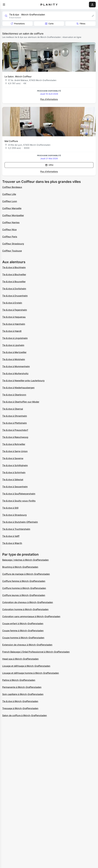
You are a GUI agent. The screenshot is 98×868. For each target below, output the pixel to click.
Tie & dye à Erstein (12, 303)
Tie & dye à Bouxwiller (14, 282)
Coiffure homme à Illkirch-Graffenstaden (24, 588)
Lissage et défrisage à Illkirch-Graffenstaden (26, 666)
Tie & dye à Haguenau (14, 317)
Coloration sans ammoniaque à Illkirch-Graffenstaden (31, 616)
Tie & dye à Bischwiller (14, 274)
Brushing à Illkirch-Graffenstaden (20, 567)
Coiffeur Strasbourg (13, 244)
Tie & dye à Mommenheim (16, 366)
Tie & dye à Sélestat (13, 480)
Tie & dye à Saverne (13, 458)
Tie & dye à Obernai (13, 409)
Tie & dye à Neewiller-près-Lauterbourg (23, 381)
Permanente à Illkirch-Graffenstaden (22, 687)
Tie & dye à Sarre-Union (15, 451)
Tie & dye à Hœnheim (14, 324)
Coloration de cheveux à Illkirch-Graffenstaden (28, 602)
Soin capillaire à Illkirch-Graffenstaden (23, 694)
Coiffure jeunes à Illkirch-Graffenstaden (24, 595)
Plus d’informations (49, 99)
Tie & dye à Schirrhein (14, 472)
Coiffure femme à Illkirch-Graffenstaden (24, 581)
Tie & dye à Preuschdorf (15, 430)
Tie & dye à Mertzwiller (14, 352)
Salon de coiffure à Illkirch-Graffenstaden (25, 715)
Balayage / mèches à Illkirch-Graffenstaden (25, 560)
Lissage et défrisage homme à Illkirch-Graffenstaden (31, 673)
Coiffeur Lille (9, 194)
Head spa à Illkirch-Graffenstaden (20, 659)
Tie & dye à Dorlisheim (14, 289)
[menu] (4, 5)
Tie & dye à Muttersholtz (15, 373)
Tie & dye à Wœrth (12, 543)
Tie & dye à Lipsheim (13, 345)
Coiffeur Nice (9, 230)
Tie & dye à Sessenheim (15, 487)
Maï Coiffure (11, 141)
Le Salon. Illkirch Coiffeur (18, 77)
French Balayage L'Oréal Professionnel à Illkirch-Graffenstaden (36, 652)
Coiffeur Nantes (11, 222)
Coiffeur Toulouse (12, 251)
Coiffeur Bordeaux (12, 187)
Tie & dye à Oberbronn (14, 395)
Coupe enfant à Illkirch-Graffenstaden (23, 623)
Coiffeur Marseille (12, 208)
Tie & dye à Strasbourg (14, 515)
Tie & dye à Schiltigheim (15, 465)
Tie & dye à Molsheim (14, 359)
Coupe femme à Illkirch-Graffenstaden (23, 631)
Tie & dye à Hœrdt (12, 331)
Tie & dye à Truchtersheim (16, 529)
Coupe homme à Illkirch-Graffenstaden (23, 638)
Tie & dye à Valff (11, 536)
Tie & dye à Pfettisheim (15, 423)
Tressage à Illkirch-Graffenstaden (20, 708)
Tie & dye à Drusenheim (15, 296)
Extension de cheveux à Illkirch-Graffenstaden (27, 645)
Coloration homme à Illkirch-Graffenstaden (25, 609)
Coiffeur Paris (10, 237)
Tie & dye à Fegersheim (15, 310)
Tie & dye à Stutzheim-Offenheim (20, 522)
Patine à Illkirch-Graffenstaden (19, 680)
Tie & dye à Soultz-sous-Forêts (19, 501)
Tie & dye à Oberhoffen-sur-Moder (21, 402)
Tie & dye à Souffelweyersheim (19, 494)
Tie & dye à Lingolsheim (15, 338)
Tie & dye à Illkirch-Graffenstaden (20, 701)
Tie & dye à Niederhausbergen (18, 388)
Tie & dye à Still (10, 508)
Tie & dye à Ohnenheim (15, 416)
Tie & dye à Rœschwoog (15, 437)
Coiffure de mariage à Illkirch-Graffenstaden (26, 574)
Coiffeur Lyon (10, 201)
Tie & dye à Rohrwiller (14, 444)
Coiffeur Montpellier (13, 215)
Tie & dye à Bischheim (14, 267)
